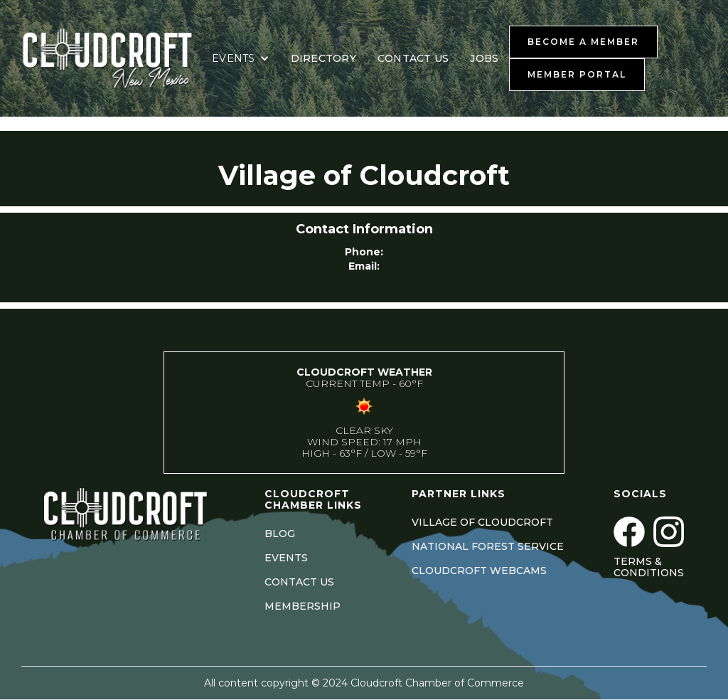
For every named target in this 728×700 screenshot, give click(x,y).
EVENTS (286, 558)
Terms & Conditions (649, 567)
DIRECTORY (323, 58)
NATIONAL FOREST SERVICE (488, 546)
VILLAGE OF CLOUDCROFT (482, 522)
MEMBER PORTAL (577, 74)
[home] (110, 58)
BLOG (280, 534)
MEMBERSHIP (303, 606)
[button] (241, 58)
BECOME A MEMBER (583, 42)
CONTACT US (413, 58)
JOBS (484, 58)
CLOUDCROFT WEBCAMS (479, 571)
